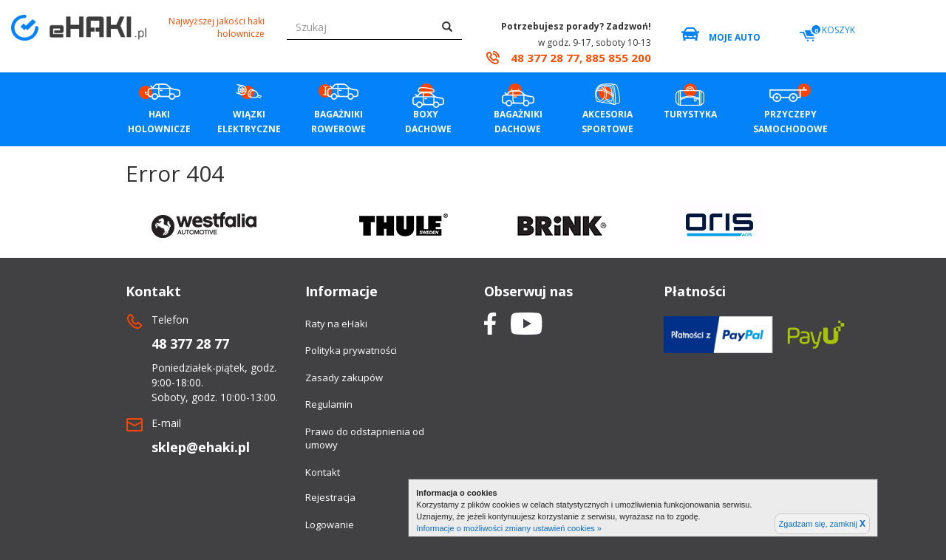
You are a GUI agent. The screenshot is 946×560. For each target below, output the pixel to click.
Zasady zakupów (344, 378)
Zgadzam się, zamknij (822, 524)
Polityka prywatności (351, 350)
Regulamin (329, 404)
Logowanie (330, 525)
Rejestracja (330, 497)
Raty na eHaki (336, 324)
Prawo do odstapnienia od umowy (365, 438)
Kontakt (323, 472)
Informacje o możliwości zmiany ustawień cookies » (509, 528)
